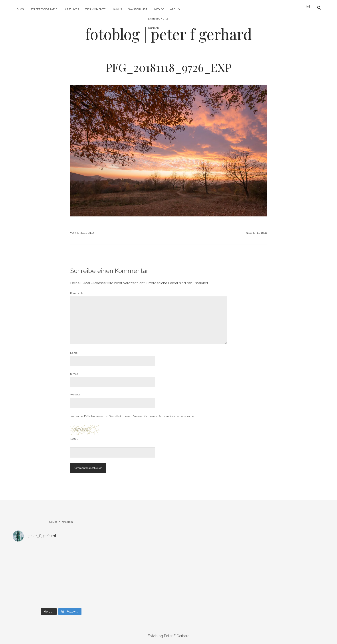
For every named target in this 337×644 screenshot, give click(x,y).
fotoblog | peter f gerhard (169, 34)
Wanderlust (138, 9)
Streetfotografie (44, 9)
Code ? (74, 439)
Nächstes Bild (256, 233)
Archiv (175, 9)
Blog (20, 9)
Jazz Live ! (71, 9)
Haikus (117, 9)
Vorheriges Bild (82, 233)
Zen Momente (95, 9)
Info (157, 9)
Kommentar (77, 293)
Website (75, 395)
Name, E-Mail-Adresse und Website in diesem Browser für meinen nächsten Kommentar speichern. (136, 416)
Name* (74, 353)
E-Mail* (74, 374)
